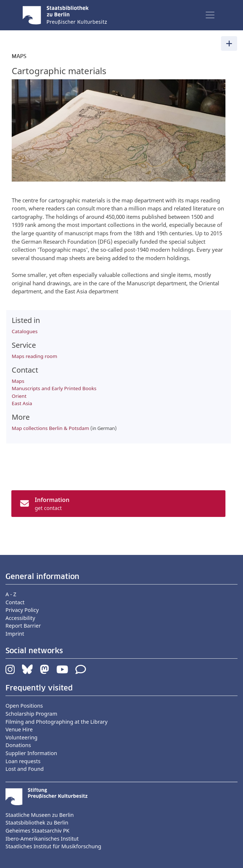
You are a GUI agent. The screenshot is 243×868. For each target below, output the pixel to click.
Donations (18, 745)
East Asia (22, 403)
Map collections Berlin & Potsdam (51, 428)
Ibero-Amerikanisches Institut (42, 839)
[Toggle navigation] (210, 15)
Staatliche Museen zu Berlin (40, 815)
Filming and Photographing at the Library (57, 722)
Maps (18, 381)
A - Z (11, 594)
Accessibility (20, 618)
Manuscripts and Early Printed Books (54, 388)
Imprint (15, 634)
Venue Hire (19, 729)
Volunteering (21, 737)
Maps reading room (34, 356)
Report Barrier (23, 626)
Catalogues (25, 331)
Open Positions (24, 706)
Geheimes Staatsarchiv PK (38, 831)
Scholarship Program (31, 714)
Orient (19, 396)
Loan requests (23, 761)
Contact (15, 602)
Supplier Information (31, 753)
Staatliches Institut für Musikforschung (53, 846)
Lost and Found (25, 769)
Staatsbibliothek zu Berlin (37, 823)
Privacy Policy (22, 610)
